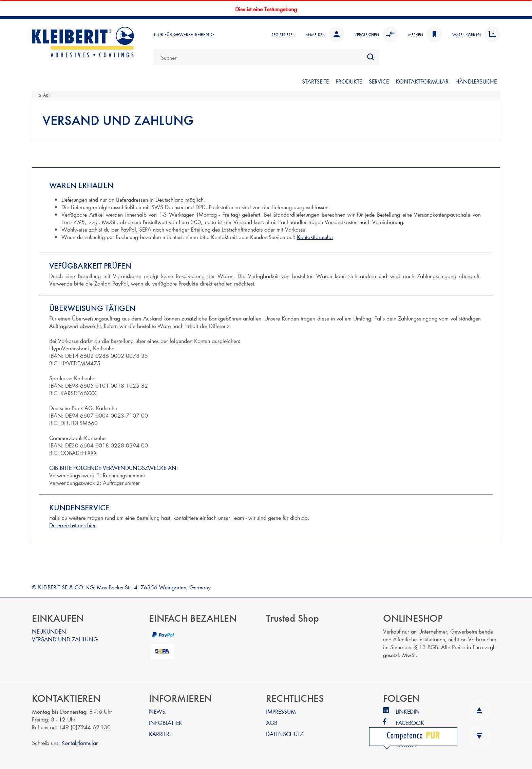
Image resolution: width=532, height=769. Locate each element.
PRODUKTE (349, 81)
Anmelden (325, 34)
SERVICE (379, 81)
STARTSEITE (315, 81)
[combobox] (267, 57)
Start (44, 95)
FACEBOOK (410, 722)
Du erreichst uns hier (72, 525)
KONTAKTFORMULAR (422, 81)
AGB (272, 722)
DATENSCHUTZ (284, 734)
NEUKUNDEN (49, 631)
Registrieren (283, 34)
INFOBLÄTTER (165, 722)
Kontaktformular (315, 236)
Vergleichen (376, 34)
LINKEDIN (408, 711)
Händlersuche (476, 81)
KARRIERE (160, 734)
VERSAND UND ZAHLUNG (65, 639)
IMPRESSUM (281, 711)
